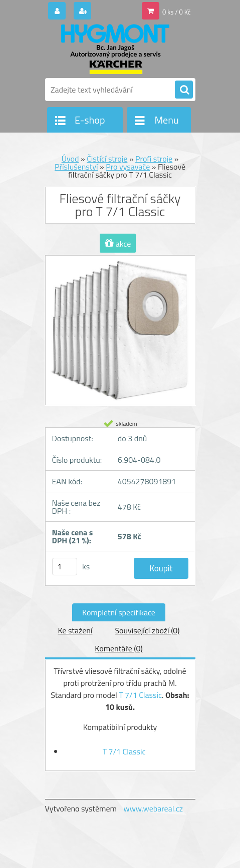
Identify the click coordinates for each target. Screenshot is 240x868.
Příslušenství (76, 167)
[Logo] (114, 49)
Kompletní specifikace (119, 612)
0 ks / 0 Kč (177, 12)
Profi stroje (154, 159)
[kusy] (65, 567)
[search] (184, 90)
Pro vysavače (128, 167)
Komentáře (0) (118, 648)
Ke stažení (75, 630)
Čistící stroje (107, 159)
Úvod (70, 159)
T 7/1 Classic (140, 695)
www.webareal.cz (153, 808)
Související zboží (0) (147, 630)
